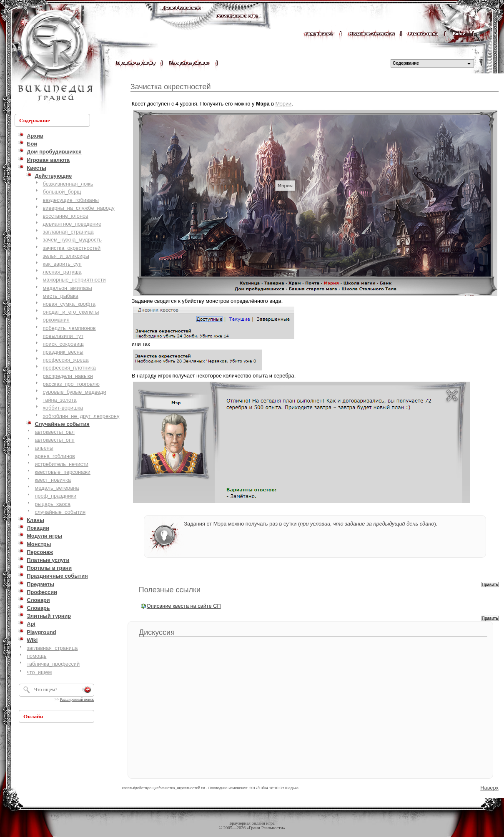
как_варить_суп (62, 264)
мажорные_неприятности (74, 280)
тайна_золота (60, 400)
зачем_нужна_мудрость (72, 240)
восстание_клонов (66, 216)
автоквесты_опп (54, 440)
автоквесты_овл (55, 432)
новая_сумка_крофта (69, 304)
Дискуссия (157, 632)
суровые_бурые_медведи (75, 392)
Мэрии (284, 104)
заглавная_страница (68, 232)
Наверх (489, 788)
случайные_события (60, 512)
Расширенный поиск (77, 700)
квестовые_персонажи (63, 472)
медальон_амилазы (68, 288)
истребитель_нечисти (61, 464)
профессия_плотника (69, 368)
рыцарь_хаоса (53, 504)
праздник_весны (63, 352)
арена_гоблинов (55, 456)
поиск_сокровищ (63, 344)
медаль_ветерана (57, 488)
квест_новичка (53, 480)
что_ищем (39, 672)
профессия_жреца (66, 360)
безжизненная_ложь (68, 184)
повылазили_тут (63, 336)
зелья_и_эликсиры (66, 256)
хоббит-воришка (63, 408)
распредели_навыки (68, 376)
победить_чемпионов (69, 328)
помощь (36, 656)
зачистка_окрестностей (72, 248)
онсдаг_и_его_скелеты (71, 312)
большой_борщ (62, 192)
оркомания (56, 320)
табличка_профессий (53, 664)
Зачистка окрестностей (171, 87)
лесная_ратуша (62, 272)
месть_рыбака (61, 296)
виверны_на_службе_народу (79, 208)
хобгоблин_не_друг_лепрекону (81, 416)
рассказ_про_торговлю (71, 384)
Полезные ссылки (170, 590)
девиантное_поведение (72, 224)
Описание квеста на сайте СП (184, 606)
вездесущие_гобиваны (71, 200)
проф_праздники (55, 496)
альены (44, 448)
